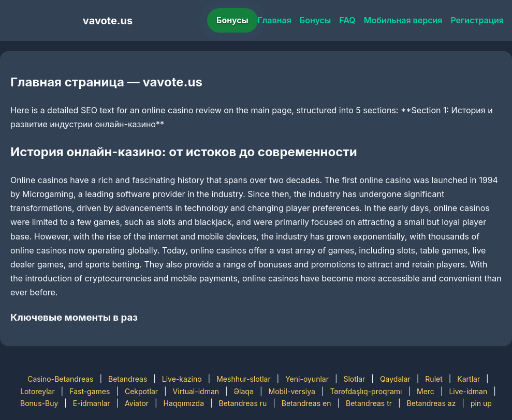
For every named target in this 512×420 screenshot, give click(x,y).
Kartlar (469, 379)
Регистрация (477, 20)
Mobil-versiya (292, 391)
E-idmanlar (92, 403)
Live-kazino (182, 379)
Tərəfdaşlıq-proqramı (366, 391)
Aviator (137, 403)
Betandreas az (431, 403)
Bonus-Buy (39, 403)
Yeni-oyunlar (307, 379)
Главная (275, 20)
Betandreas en (306, 403)
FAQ (347, 20)
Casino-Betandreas (60, 379)
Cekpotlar (141, 391)
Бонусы (232, 20)
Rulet (434, 379)
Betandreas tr (369, 403)
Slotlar (354, 379)
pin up (481, 403)
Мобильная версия (403, 20)
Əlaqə (244, 391)
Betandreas (128, 379)
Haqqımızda (184, 403)
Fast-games (90, 391)
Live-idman (468, 391)
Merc (426, 391)
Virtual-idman (196, 391)
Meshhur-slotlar (243, 379)
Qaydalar (395, 379)
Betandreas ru (243, 403)
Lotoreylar (38, 391)
